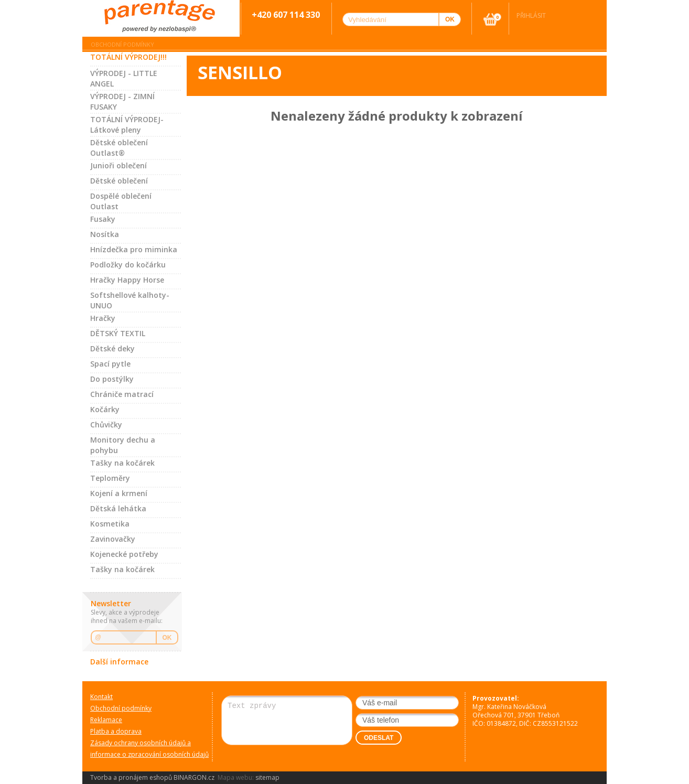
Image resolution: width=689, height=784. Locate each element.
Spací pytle (110, 364)
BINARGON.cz (194, 777)
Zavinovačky (113, 539)
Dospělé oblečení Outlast (121, 201)
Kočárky (105, 409)
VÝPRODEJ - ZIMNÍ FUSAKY (122, 101)
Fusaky (103, 219)
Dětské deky (112, 348)
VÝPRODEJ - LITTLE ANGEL (124, 78)
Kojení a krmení (119, 493)
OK (167, 638)
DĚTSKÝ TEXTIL (118, 333)
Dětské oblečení (119, 181)
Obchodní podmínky (122, 44)
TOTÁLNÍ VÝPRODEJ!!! (128, 57)
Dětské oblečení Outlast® (119, 148)
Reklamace (106, 720)
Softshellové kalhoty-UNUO (130, 300)
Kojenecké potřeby (124, 554)
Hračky (103, 318)
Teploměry (110, 478)
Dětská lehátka (118, 508)
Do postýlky (112, 379)
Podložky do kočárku (128, 265)
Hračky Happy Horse (127, 280)
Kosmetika (110, 524)
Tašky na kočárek (122, 463)
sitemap (267, 777)
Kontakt (101, 697)
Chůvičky (106, 425)
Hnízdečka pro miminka (134, 249)
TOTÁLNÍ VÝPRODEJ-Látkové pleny (127, 125)
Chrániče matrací (122, 394)
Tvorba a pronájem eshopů (131, 777)
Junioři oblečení (119, 165)
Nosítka (105, 234)
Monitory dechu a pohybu (123, 445)
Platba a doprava (116, 731)
